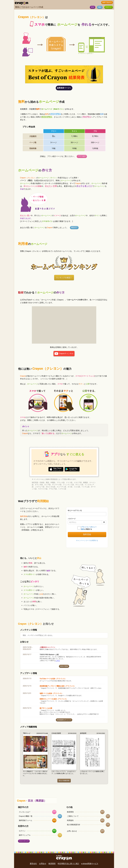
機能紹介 (74, 228)
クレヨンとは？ (25, 812)
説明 (54, 812)
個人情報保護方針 (74, 825)
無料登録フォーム (26, 820)
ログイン (22, 831)
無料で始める (107, 3)
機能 (100, 7)
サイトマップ (24, 841)
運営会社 (33, 864)
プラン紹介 (82, 156)
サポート (109, 7)
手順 (60, 835)
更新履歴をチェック (64, 720)
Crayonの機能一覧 (26, 816)
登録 (54, 820)
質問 (102, 831)
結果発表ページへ (64, 88)
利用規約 (70, 820)
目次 (93, 7)
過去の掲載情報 (64, 781)
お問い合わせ (72, 831)
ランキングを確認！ (64, 278)
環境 (102, 812)
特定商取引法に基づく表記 (68, 864)
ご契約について (73, 816)
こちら (58, 661)
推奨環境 (70, 812)
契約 (108, 816)
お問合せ (43, 864)
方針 (108, 824)
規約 (102, 820)
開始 (54, 831)
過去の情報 (64, 666)
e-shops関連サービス (90, 864)
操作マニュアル (25, 835)
